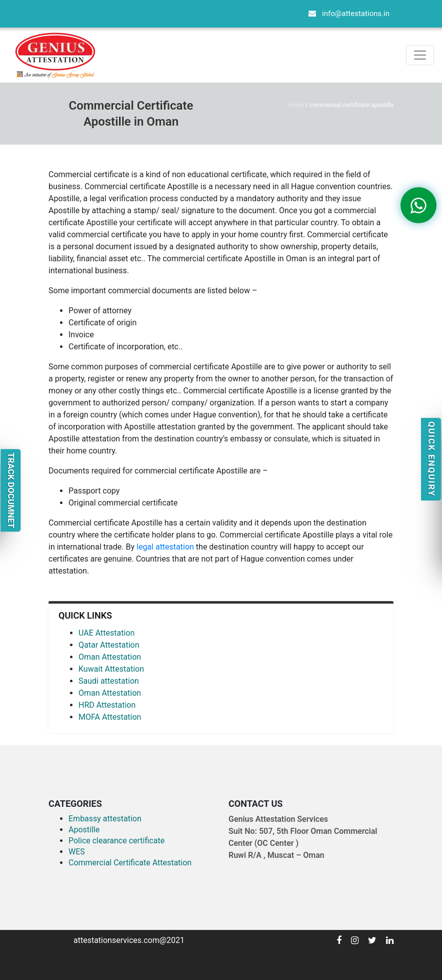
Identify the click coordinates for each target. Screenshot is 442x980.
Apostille (84, 830)
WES (77, 852)
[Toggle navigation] (420, 55)
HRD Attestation (107, 705)
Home (296, 105)
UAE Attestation (106, 633)
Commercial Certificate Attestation (130, 863)
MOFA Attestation (110, 717)
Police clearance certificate (116, 841)
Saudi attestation (109, 681)
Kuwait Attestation (111, 669)
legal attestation (165, 547)
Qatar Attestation (109, 645)
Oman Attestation (110, 657)
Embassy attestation (105, 819)
